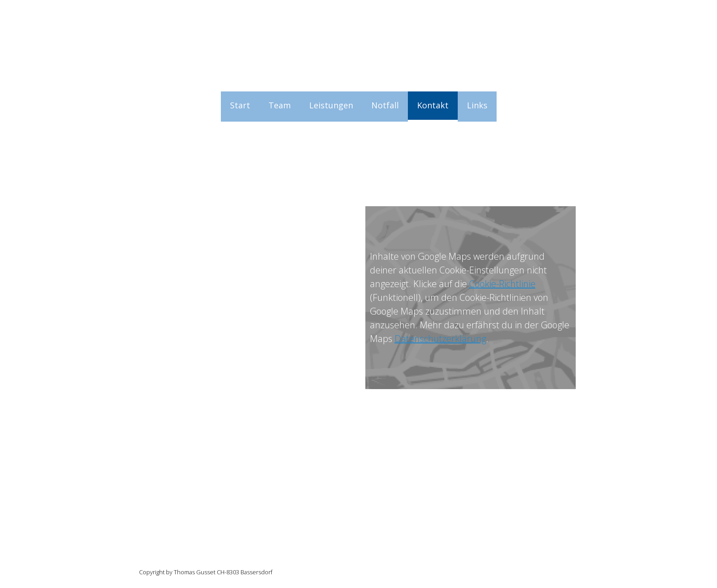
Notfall (385, 105)
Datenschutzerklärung (440, 339)
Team (280, 105)
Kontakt (433, 105)
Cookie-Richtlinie (502, 284)
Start (240, 105)
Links (477, 105)
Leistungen (331, 105)
